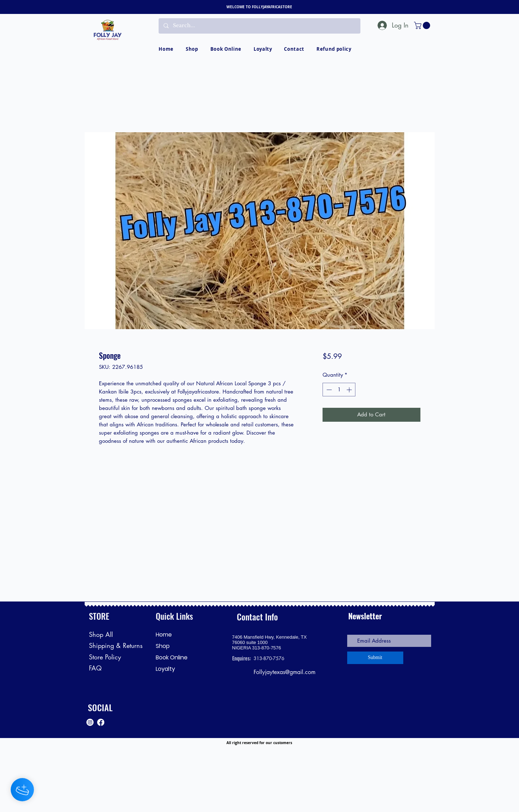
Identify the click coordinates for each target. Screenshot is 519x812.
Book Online (172, 657)
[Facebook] (101, 722)
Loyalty (165, 669)
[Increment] (350, 390)
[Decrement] (328, 390)
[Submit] (375, 658)
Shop (163, 646)
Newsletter (365, 616)
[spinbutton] (339, 390)
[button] (423, 25)
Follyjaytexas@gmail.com (285, 672)
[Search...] (259, 26)
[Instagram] (90, 722)
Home (164, 635)
